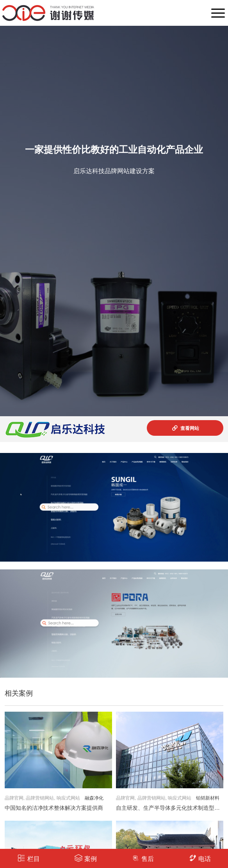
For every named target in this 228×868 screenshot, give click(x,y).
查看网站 (185, 428)
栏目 (29, 858)
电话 (200, 858)
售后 (143, 858)
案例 (86, 858)
